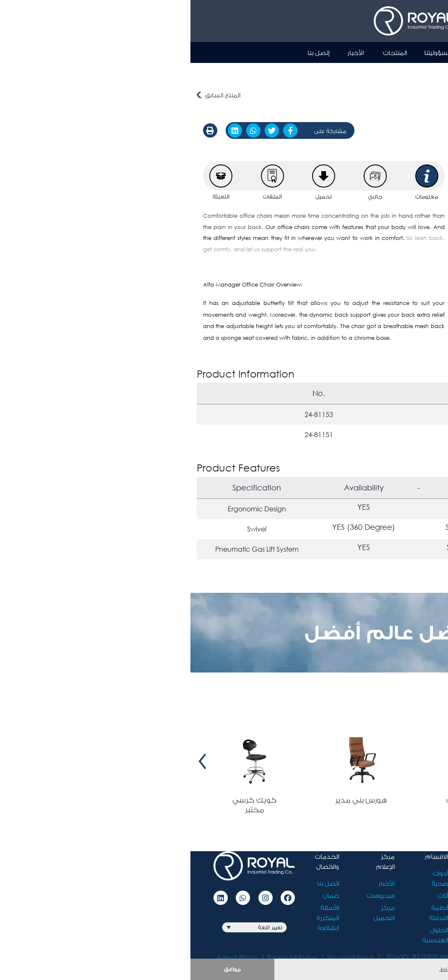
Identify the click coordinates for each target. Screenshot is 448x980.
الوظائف (301, 907)
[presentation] (436, 761)
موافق (42, 969)
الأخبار (165, 52)
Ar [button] (393, 52)
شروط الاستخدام (160, 956)
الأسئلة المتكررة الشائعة (137, 917)
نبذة (286, 52)
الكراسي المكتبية (368, 73)
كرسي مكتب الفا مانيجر (301, 73)
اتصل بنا (138, 883)
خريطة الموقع (47, 956)
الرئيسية (320, 52)
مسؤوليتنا (247, 52)
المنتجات (204, 52)
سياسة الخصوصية (102, 956)
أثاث (436, 73)
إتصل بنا (128, 52)
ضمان (141, 895)
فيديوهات (190, 895)
